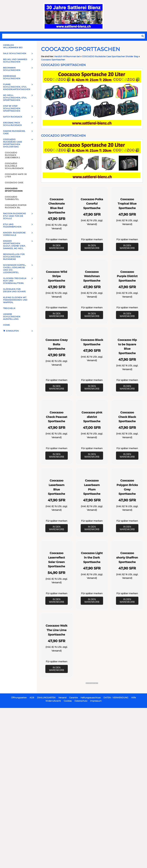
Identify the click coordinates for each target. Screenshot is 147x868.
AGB (32, 855)
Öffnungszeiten (19, 855)
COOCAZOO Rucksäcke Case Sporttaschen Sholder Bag (110, 56)
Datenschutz (81, 858)
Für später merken (57, 262)
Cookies (68, 858)
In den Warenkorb (57, 269)
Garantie (73, 855)
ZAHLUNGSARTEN (46, 855)
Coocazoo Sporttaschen (53, 60)
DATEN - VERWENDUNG (116, 855)
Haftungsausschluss (91, 855)
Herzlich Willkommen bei (67, 56)
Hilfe (134, 855)
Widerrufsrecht (53, 858)
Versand (56, 251)
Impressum (96, 858)
